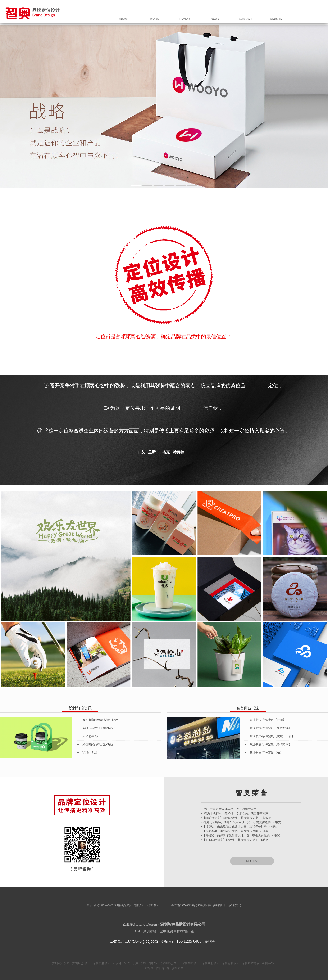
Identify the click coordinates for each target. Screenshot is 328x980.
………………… (211, 844)
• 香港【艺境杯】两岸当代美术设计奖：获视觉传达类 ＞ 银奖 (241, 822)
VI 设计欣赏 (90, 753)
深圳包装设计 (231, 963)
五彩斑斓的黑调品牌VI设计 (100, 720)
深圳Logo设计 (81, 963)
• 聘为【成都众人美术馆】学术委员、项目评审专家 (235, 813)
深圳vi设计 (269, 963)
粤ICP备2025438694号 (183, 905)
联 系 (290, 17)
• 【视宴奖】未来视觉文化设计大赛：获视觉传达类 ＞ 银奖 (239, 827)
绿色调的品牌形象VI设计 (99, 744)
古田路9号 (163, 968)
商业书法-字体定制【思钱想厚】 (271, 728)
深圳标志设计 (170, 963)
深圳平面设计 (150, 963)
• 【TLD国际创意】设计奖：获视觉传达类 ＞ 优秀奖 (235, 840)
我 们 (206, 17)
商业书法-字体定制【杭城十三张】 (272, 736)
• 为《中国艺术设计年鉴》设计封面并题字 (229, 809)
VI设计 (117, 963)
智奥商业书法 (248, 708)
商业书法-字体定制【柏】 (266, 753)
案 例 (227, 17)
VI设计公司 (131, 963)
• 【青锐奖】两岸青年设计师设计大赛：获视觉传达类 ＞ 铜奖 (240, 835)
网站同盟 (310, 17)
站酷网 (149, 968)
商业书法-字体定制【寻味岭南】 (271, 744)
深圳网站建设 (251, 963)
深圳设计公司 (61, 963)
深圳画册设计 (210, 963)
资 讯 (269, 17)
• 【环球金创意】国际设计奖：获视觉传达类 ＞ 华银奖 (236, 818)
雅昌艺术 (178, 968)
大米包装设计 (91, 736)
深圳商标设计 (190, 963)
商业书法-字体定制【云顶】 (268, 720)
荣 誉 (248, 17)
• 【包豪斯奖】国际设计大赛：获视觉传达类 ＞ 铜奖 (235, 831)
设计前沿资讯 (80, 708)
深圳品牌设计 (101, 963)
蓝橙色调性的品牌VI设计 (99, 728)
